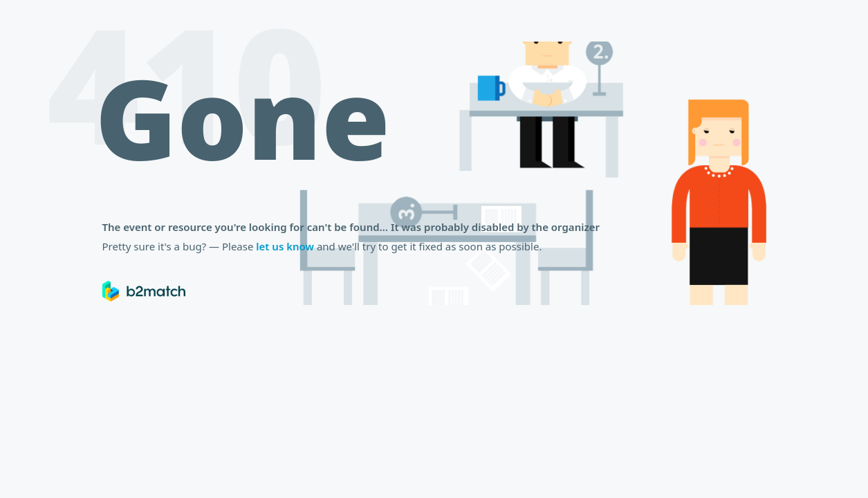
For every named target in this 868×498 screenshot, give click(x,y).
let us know (285, 246)
